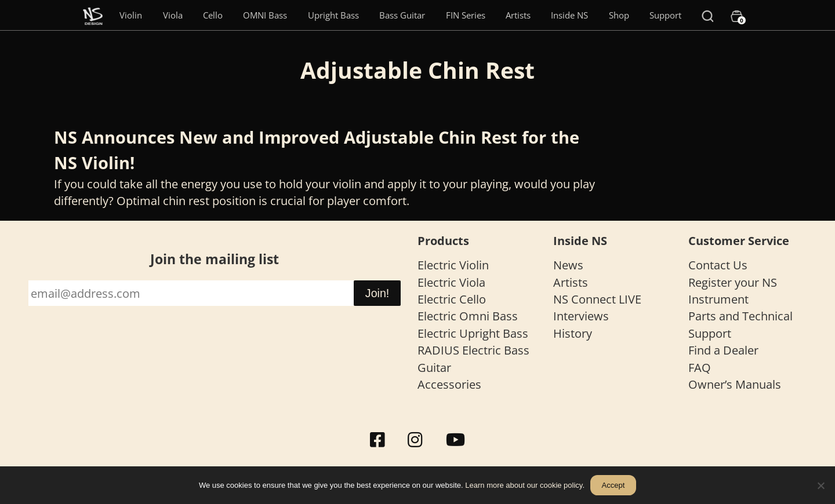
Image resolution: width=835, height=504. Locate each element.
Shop (619, 15)
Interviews (581, 316)
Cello (213, 15)
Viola (173, 15)
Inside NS (569, 15)
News (568, 265)
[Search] (707, 15)
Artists (518, 15)
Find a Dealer (723, 350)
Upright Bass (333, 15)
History (573, 333)
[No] (821, 485)
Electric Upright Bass (473, 333)
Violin (131, 15)
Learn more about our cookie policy (524, 485)
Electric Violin (453, 265)
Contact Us (718, 265)
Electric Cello (452, 299)
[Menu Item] (93, 15)
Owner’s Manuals (735, 384)
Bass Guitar (402, 15)
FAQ (700, 368)
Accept (613, 485)
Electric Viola (451, 282)
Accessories (449, 384)
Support (665, 15)
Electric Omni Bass (468, 316)
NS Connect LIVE (597, 299)
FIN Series (466, 15)
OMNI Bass (265, 15)
